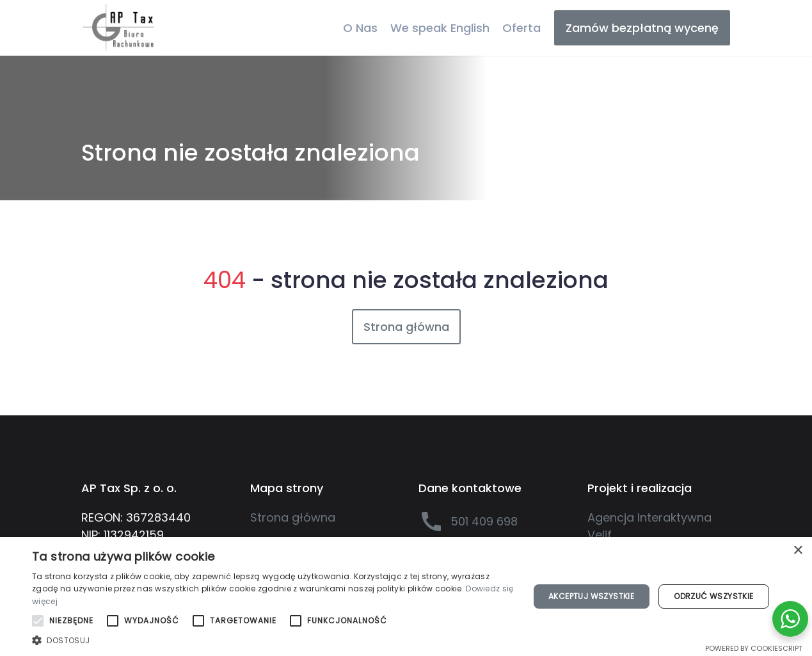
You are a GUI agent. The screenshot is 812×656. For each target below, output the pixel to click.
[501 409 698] (490, 522)
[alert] (406, 596)
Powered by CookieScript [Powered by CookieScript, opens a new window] (754, 648)
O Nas (360, 28)
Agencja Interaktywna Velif (649, 526)
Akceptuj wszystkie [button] (591, 596)
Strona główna (406, 327)
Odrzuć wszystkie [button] (713, 596)
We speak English (440, 28)
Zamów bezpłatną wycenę (642, 28)
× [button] (798, 551)
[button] (273, 640)
